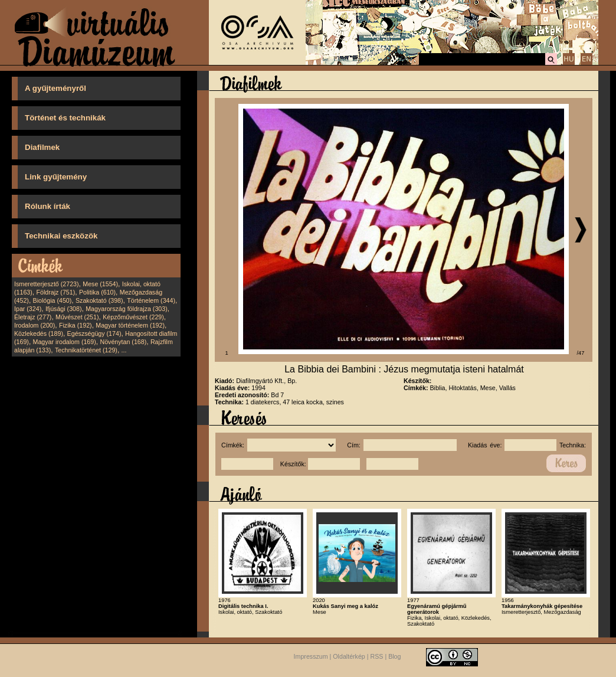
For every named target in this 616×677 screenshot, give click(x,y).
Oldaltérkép (349, 656)
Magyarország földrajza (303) (127, 309)
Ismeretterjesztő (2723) (47, 284)
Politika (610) (97, 292)
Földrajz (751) (55, 292)
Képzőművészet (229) (133, 317)
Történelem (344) (151, 300)
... (124, 350)
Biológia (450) (53, 300)
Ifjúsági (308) (64, 309)
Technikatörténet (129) (86, 350)
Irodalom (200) (35, 325)
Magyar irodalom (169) (65, 342)
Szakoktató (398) (99, 300)
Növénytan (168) (123, 342)
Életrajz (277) (33, 317)
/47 (581, 353)
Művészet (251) (77, 317)
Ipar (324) (28, 309)
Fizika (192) (76, 325)
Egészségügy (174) (94, 333)
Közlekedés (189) (39, 333)
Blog (394, 656)
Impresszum (311, 656)
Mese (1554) (100, 284)
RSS (377, 656)
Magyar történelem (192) (130, 325)
